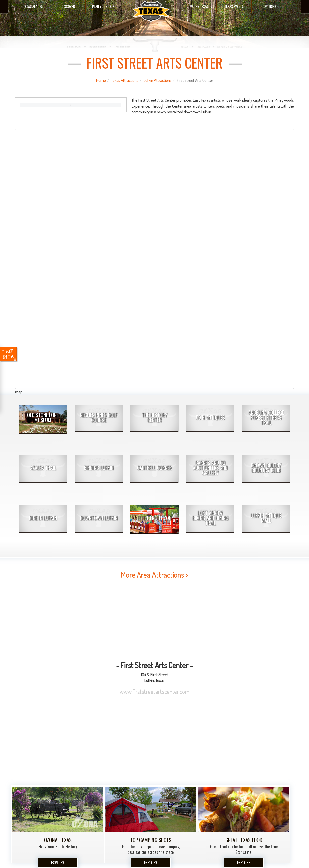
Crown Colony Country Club (266, 468)
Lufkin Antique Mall (266, 518)
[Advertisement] (154, 619)
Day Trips (269, 6)
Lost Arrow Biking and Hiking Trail (210, 518)
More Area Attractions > (155, 575)
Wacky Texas (199, 6)
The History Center (155, 417)
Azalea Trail (43, 468)
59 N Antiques (210, 417)
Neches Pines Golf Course (99, 417)
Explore (58, 863)
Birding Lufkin (99, 468)
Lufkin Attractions (158, 80)
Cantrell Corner (154, 468)
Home (101, 80)
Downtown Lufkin (99, 518)
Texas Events (234, 6)
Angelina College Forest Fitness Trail (266, 417)
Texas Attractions (125, 80)
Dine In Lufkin (43, 518)
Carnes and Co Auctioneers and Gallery (210, 468)
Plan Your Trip (103, 6)
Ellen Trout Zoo (155, 518)
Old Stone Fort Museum (43, 417)
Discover (68, 6)
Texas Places (33, 6)
